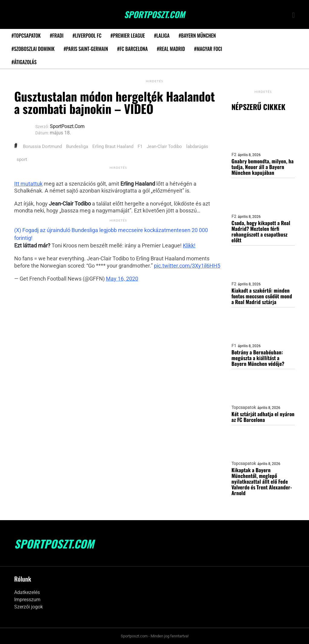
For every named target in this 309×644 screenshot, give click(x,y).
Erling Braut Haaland (113, 146)
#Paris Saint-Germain (86, 49)
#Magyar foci (208, 49)
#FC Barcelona (132, 49)
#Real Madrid (171, 49)
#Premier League (128, 36)
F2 (234, 155)
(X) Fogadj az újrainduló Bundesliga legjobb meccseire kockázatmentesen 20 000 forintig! (111, 234)
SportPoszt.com (154, 14)
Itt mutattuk (28, 184)
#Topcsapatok (26, 36)
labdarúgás (197, 146)
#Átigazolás (24, 62)
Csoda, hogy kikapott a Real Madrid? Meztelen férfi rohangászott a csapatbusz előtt (261, 231)
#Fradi (57, 36)
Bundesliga (77, 146)
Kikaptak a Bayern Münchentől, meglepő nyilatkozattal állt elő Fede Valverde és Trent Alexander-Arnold (262, 481)
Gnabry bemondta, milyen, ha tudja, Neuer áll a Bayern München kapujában (263, 167)
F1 (140, 146)
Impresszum (27, 600)
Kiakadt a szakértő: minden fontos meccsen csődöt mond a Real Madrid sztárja (262, 296)
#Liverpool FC (87, 36)
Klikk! (189, 245)
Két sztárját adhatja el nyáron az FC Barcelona (263, 417)
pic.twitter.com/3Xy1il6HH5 (187, 266)
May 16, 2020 (122, 279)
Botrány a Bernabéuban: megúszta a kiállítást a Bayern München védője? (258, 358)
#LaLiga (162, 36)
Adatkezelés (27, 592)
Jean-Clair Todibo (164, 146)
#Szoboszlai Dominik (33, 49)
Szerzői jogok (29, 607)
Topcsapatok (244, 407)
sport (22, 159)
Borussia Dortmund (42, 146)
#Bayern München (197, 36)
